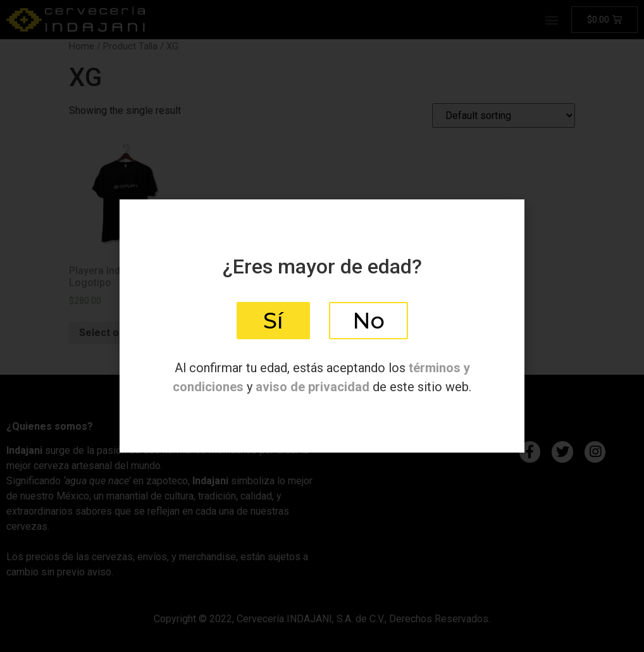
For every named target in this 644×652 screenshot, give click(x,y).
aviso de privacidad (313, 387)
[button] (273, 321)
